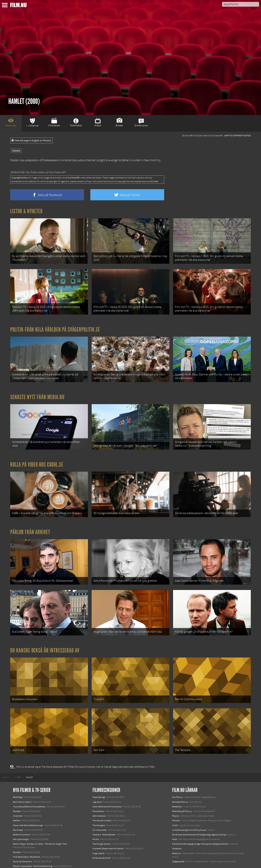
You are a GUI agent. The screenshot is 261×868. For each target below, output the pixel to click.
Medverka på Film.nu (182, 797)
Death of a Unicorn (22, 820)
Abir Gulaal (18, 816)
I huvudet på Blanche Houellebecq (29, 792)
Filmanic (176, 806)
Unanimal (18, 802)
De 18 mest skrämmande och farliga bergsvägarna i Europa (199, 820)
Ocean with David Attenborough (28, 811)
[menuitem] (6, 763)
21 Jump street (100, 816)
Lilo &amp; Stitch (21, 857)
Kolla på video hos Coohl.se (37, 458)
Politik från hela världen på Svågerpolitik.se (55, 326)
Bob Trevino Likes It (22, 788)
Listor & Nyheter (26, 211)
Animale (17, 838)
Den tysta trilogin (21, 825)
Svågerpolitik (178, 847)
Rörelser (17, 797)
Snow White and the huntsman (107, 792)
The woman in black (102, 806)
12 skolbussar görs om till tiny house (189, 816)
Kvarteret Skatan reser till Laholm (108, 834)
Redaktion (177, 792)
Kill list (96, 825)
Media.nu (177, 839)
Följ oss (176, 802)
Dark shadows (99, 802)
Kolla (175, 825)
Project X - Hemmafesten (104, 820)
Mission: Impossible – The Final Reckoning (33, 852)
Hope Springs (99, 783)
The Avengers (99, 811)
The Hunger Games (101, 830)
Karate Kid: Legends (22, 861)
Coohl (175, 811)
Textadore (177, 834)
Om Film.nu (178, 783)
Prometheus (98, 797)
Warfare (17, 806)
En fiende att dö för (102, 844)
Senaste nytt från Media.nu (37, 392)
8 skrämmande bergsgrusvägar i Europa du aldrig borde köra (200, 830)
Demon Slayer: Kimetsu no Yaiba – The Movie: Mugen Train (40, 830)
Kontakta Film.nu (180, 788)
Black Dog (18, 783)
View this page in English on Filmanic (31, 141)
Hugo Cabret (99, 839)
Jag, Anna (97, 788)
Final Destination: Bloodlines (27, 843)
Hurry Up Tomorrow (22, 847)
